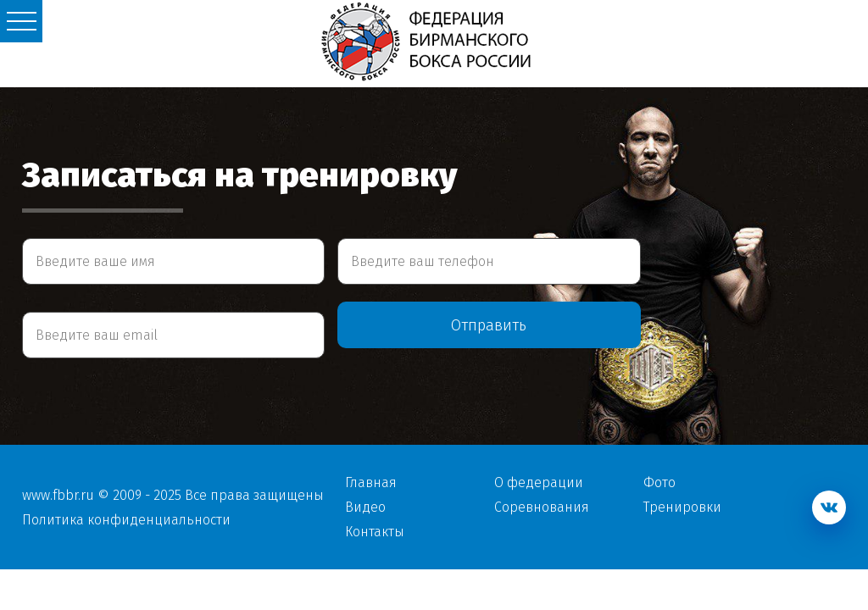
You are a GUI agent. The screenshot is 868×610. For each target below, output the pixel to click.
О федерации (539, 482)
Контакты (375, 532)
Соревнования (542, 507)
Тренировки (682, 507)
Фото (659, 482)
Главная (371, 482)
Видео (365, 507)
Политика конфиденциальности (126, 520)
